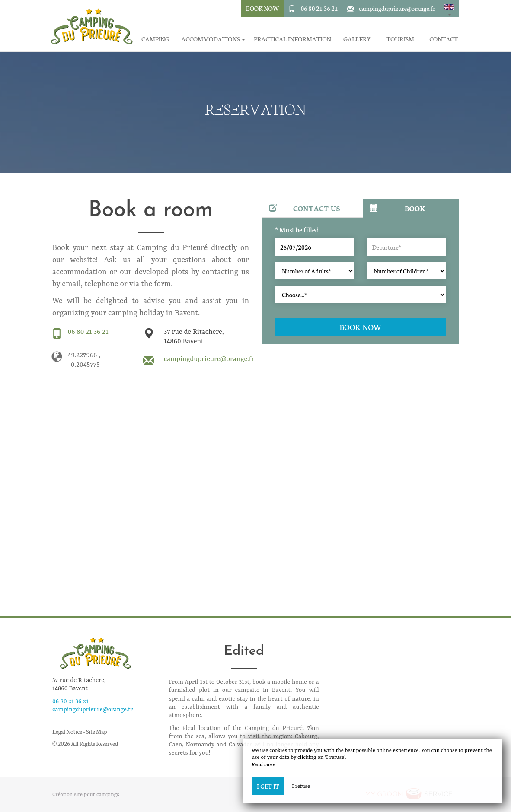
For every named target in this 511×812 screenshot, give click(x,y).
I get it (268, 786)
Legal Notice (67, 731)
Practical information (292, 39)
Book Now (263, 8)
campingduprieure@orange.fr (397, 8)
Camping (155, 39)
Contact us (305, 208)
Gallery (357, 39)
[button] (449, 9)
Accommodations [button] (213, 39)
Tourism (400, 39)
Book (398, 208)
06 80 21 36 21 (319, 8)
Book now (360, 327)
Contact (444, 39)
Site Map (97, 731)
